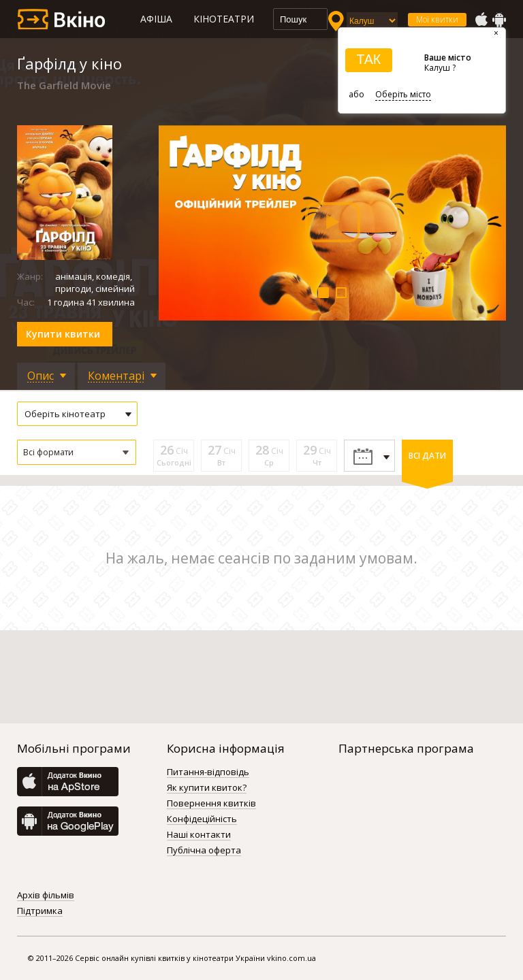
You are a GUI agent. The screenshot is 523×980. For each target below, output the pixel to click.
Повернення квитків (211, 804)
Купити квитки (63, 334)
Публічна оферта (204, 851)
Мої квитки (437, 19)
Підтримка (40, 911)
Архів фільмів (46, 896)
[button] (77, 452)
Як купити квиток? (207, 788)
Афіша (156, 19)
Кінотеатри (224, 19)
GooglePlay (499, 20)
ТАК (368, 59)
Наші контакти (199, 835)
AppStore (481, 20)
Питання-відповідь (208, 772)
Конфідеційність (202, 819)
